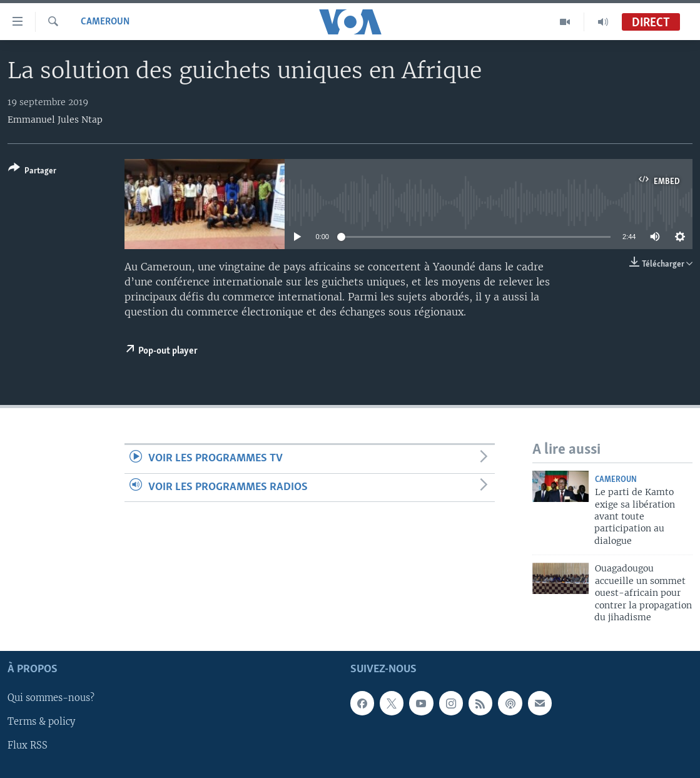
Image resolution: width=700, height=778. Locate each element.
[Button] (32, 172)
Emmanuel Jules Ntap (55, 120)
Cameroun (105, 22)
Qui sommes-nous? (51, 699)
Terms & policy (41, 722)
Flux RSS (28, 746)
